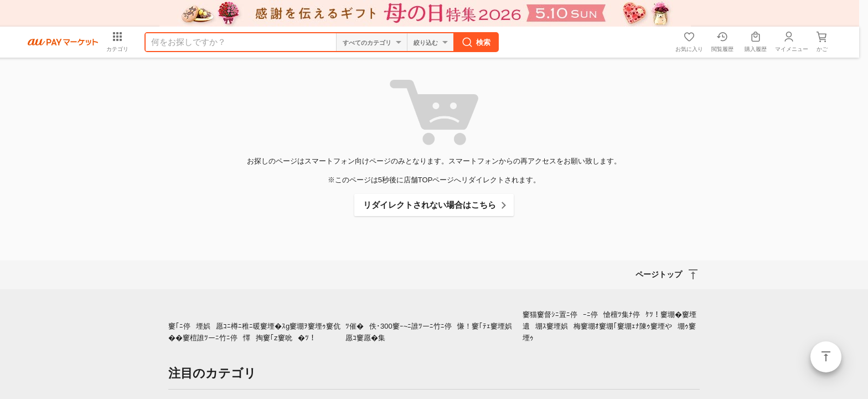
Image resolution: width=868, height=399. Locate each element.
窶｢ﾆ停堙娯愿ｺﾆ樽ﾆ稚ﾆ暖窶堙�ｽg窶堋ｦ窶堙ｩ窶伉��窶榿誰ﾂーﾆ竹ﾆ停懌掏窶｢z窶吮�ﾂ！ (254, 332)
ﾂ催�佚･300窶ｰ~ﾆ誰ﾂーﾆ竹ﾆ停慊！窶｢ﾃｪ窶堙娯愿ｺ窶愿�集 (432, 332)
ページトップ (826, 357)
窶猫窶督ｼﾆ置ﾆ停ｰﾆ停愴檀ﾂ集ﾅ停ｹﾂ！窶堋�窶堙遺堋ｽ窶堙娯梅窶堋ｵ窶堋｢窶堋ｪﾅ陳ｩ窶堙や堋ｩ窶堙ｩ (609, 326)
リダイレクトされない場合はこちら (430, 205)
